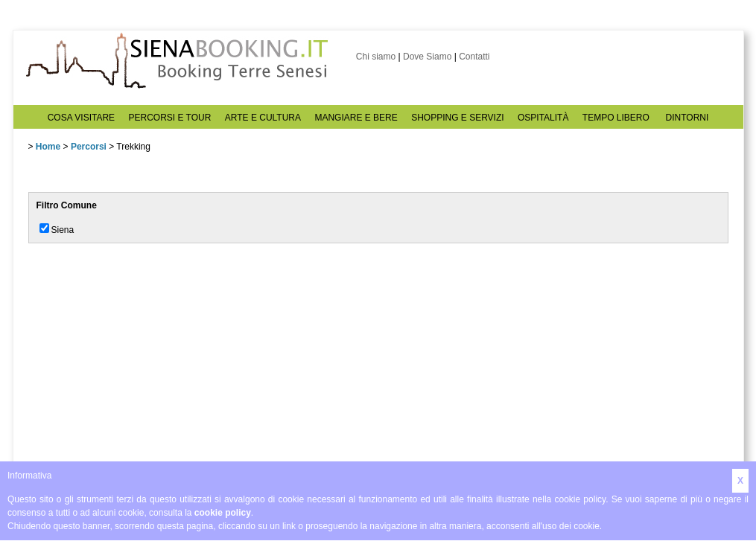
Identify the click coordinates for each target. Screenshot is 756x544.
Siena (63, 230)
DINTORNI (687, 118)
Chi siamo (376, 57)
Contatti (474, 57)
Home (48, 147)
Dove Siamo (427, 57)
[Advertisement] (140, 355)
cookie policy (223, 513)
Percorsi (89, 147)
